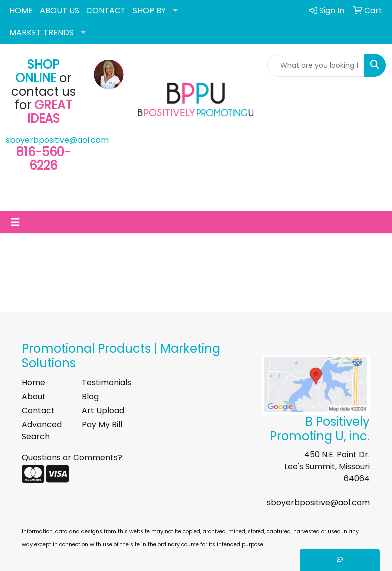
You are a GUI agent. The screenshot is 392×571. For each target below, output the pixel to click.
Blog (90, 397)
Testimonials (106, 383)
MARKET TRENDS (42, 33)
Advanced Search (42, 431)
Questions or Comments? (72, 458)
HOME (21, 11)
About (34, 397)
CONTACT (106, 11)
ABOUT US (60, 11)
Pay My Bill (102, 425)
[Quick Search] (316, 65)
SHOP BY (149, 11)
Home (34, 383)
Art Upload (103, 411)
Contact (38, 411)
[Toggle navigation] (15, 222)
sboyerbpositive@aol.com (57, 140)
